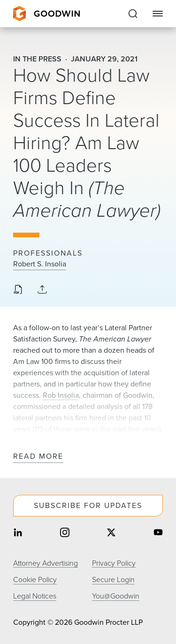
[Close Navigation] (158, 14)
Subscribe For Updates (88, 505)
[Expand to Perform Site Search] (133, 14)
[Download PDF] (18, 290)
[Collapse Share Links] (42, 290)
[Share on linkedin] (18, 534)
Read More (38, 457)
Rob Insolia (61, 395)
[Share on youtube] (158, 534)
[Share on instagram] (65, 534)
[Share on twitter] (111, 534)
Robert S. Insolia (40, 264)
